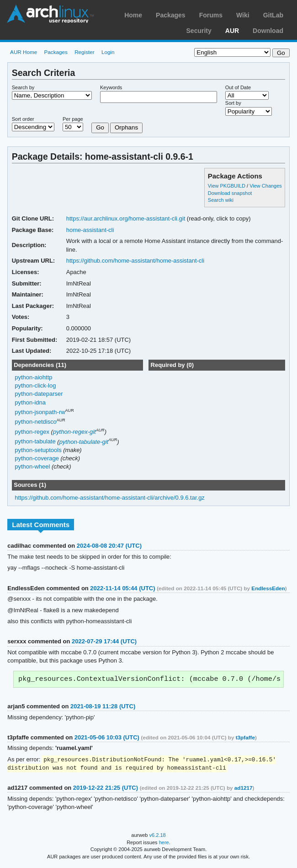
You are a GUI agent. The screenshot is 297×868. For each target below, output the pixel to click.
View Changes (266, 186)
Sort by (233, 103)
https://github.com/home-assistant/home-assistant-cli (135, 261)
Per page (73, 119)
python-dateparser (39, 394)
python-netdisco (36, 422)
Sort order (23, 119)
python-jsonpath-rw (40, 412)
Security (199, 31)
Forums (211, 15)
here (164, 844)
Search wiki (221, 200)
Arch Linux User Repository (50, 14)
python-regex (32, 432)
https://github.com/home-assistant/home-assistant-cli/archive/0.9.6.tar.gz (110, 498)
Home (133, 15)
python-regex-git (74, 432)
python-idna (30, 402)
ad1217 (244, 790)
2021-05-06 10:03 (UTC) (107, 738)
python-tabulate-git (84, 442)
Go (100, 127)
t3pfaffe (245, 738)
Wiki (243, 15)
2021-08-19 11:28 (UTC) (103, 707)
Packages (171, 15)
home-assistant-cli (90, 230)
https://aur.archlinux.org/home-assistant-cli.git (126, 218)
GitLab (273, 15)
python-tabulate (35, 442)
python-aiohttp (33, 377)
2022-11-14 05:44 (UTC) (122, 588)
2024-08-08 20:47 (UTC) (109, 546)
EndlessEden (268, 588)
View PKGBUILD (227, 186)
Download (268, 31)
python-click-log (35, 385)
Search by (23, 87)
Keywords (111, 87)
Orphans (126, 127)
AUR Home (24, 52)
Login (108, 52)
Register (85, 52)
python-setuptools (38, 450)
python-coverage (37, 458)
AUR (232, 31)
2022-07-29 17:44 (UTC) (104, 641)
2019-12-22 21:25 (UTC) (106, 790)
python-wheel (32, 466)
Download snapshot (230, 193)
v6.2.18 (158, 837)
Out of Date (238, 87)
